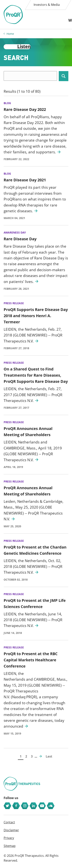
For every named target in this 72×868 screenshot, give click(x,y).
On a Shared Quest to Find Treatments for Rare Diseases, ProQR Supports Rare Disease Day (36, 375)
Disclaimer (11, 830)
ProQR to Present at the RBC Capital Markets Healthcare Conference (31, 660)
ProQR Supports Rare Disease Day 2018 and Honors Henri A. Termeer (36, 316)
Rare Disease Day (20, 239)
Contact (9, 822)
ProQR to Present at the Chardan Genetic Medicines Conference (35, 550)
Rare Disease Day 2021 (25, 180)
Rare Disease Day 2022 (25, 109)
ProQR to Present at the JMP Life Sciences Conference (35, 603)
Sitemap (10, 846)
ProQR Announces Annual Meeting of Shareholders (28, 432)
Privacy (9, 838)
